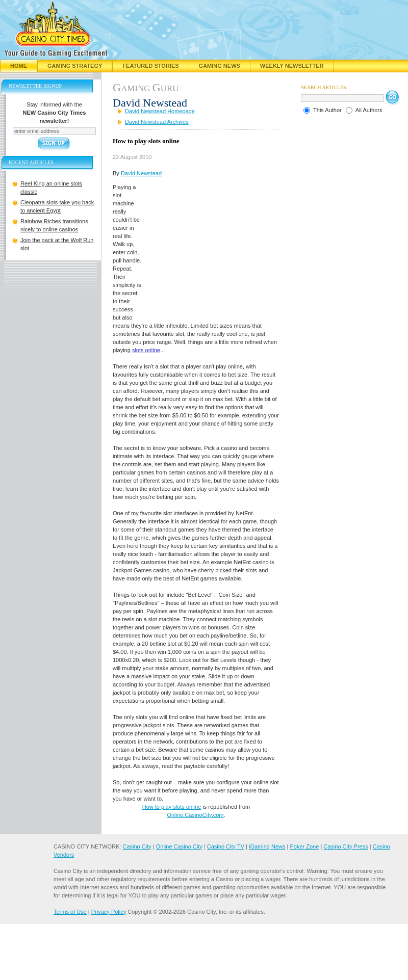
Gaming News (220, 66)
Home (19, 66)
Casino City (137, 846)
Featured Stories (150, 66)
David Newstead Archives (157, 122)
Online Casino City (179, 846)
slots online (146, 350)
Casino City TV (226, 846)
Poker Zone (304, 846)
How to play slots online (172, 807)
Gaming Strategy (75, 66)
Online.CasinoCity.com (195, 815)
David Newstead (141, 173)
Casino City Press (346, 846)
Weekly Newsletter (292, 66)
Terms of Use (70, 912)
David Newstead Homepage (160, 111)
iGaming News (267, 846)
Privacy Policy (109, 912)
